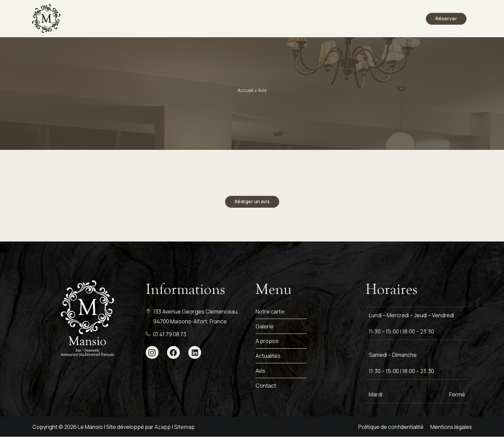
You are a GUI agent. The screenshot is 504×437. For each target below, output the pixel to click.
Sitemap (184, 427)
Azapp (163, 427)
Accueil (246, 90)
